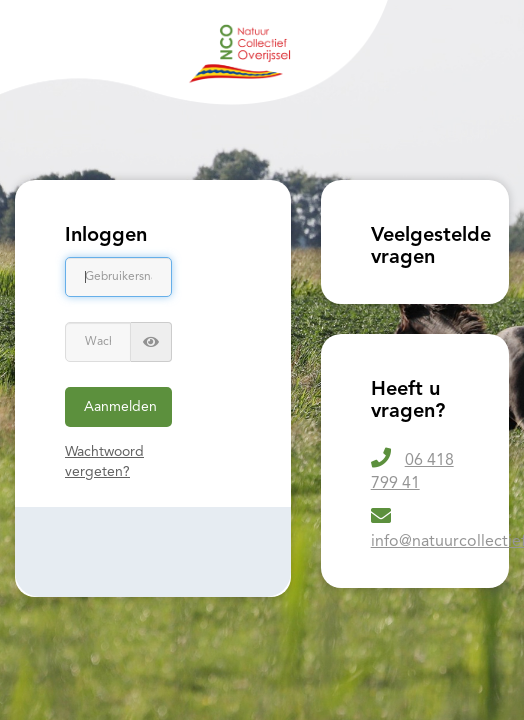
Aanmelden (120, 407)
